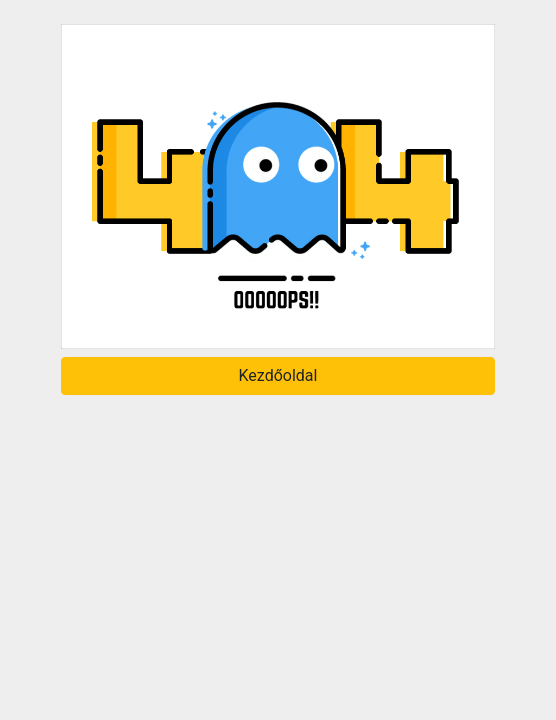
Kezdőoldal (278, 375)
